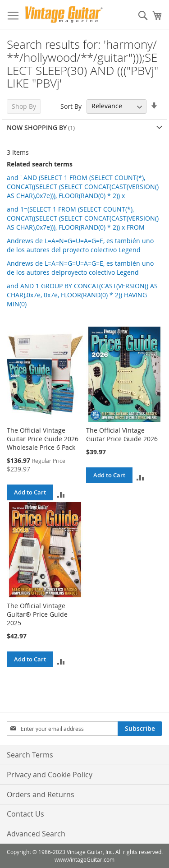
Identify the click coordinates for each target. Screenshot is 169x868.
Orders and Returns (41, 794)
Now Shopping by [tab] (37, 127)
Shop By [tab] (24, 106)
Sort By (71, 106)
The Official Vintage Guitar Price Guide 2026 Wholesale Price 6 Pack (43, 439)
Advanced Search (36, 834)
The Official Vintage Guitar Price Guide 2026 (122, 434)
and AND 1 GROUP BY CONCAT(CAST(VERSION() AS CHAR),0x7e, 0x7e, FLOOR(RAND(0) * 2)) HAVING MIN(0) (82, 295)
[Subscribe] (140, 729)
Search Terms (30, 755)
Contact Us (25, 814)
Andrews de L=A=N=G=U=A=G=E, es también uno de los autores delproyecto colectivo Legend (80, 268)
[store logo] (64, 15)
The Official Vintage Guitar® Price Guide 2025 (37, 614)
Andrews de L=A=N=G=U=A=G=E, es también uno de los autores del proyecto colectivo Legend (80, 245)
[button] (61, 494)
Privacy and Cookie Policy (50, 775)
